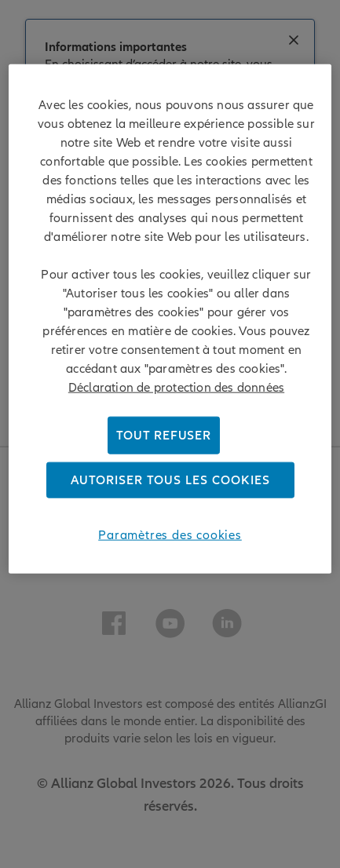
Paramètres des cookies (170, 535)
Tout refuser (164, 436)
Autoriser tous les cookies (170, 480)
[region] (170, 319)
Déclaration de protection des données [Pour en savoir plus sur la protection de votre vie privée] (176, 388)
